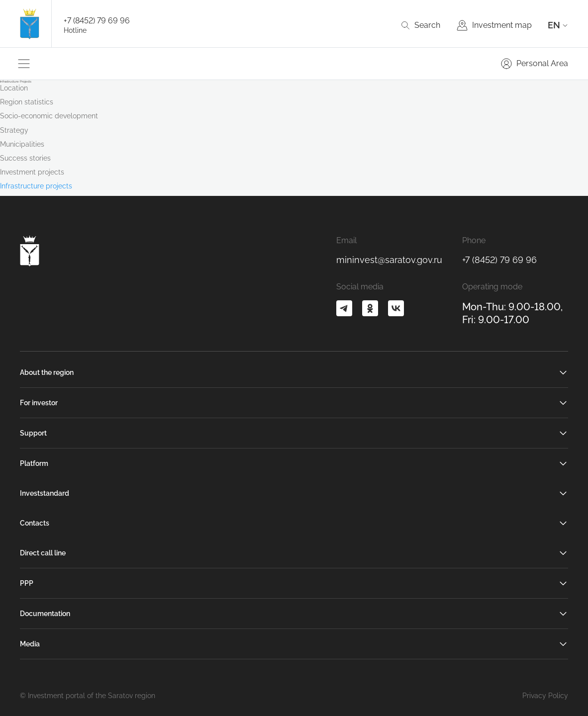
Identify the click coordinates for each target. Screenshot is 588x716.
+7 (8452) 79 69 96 (97, 21)
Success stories (25, 158)
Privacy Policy (545, 696)
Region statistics (27, 102)
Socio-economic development (49, 116)
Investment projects (32, 172)
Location (14, 88)
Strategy (14, 130)
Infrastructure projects (36, 186)
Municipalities (22, 144)
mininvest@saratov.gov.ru (389, 260)
